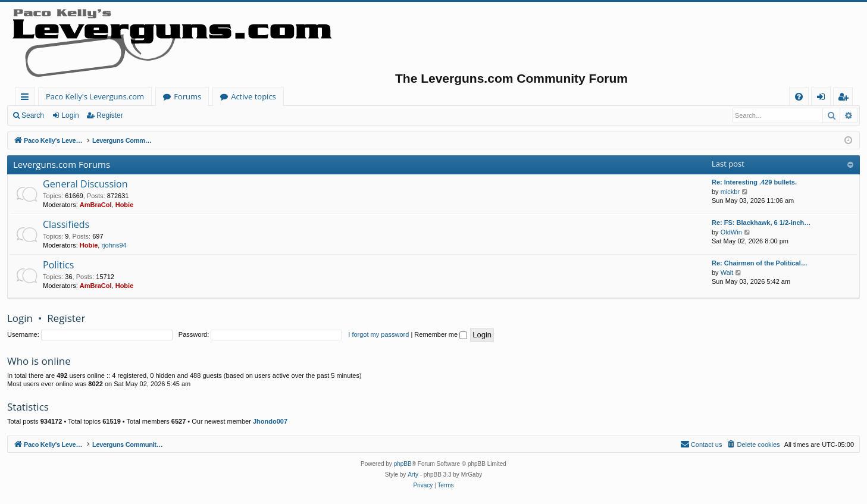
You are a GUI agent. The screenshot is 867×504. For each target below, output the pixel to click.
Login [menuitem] (823, 98)
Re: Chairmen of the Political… (760, 263)
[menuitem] (799, 97)
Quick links (27, 98)
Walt (727, 273)
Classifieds (66, 224)
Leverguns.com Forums (62, 164)
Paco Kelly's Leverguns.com (95, 96)
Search (33, 115)
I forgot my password (378, 334)
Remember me (441, 334)
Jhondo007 (270, 421)
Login (70, 115)
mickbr (730, 192)
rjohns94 (114, 245)
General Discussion (85, 184)
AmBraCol (96, 205)
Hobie (125, 205)
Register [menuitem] (846, 98)
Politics (58, 265)
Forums (187, 96)
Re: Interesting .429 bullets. (754, 182)
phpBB (403, 464)
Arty (413, 475)
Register (110, 115)
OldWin (731, 232)
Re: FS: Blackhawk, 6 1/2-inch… (761, 223)
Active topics (253, 96)
